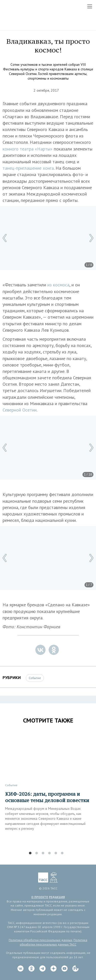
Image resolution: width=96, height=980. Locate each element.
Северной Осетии (20, 410)
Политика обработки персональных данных (40, 940)
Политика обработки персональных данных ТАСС (54, 942)
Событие (35, 678)
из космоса (58, 285)
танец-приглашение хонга (28, 168)
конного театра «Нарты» (28, 149)
